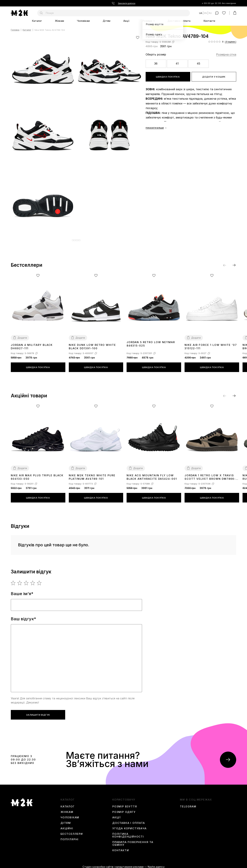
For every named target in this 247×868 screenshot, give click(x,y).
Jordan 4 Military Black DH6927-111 (32, 344)
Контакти (209, 21)
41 (177, 64)
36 (156, 64)
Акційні (67, 826)
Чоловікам (83, 21)
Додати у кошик (214, 77)
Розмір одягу (124, 809)
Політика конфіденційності (128, 833)
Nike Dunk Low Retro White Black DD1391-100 (92, 344)
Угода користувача (130, 826)
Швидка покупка (168, 77)
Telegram (188, 804)
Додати (22, 335)
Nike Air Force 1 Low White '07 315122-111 (211, 344)
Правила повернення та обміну (133, 841)
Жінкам (59, 21)
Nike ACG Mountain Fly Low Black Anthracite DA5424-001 (152, 474)
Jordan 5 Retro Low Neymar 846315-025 (151, 341)
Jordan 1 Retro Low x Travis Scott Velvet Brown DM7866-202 (210, 475)
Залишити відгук (38, 712)
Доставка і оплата (179, 21)
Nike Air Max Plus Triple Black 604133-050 (37, 474)
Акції (126, 21)
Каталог (37, 21)
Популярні (70, 837)
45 (198, 64)
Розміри (147, 21)
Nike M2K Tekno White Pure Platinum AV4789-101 (92, 474)
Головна (15, 30)
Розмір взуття (125, 804)
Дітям (107, 21)
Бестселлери (72, 831)
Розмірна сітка (226, 54)
